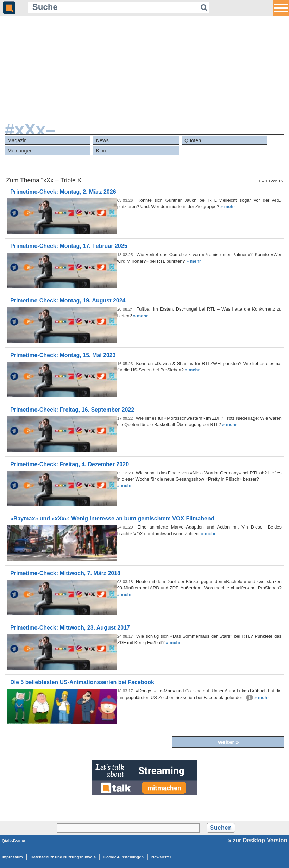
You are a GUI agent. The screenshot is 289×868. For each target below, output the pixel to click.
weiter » (228, 742)
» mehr (228, 207)
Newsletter (161, 857)
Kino (101, 151)
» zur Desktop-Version (258, 840)
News (102, 140)
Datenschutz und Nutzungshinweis (63, 857)
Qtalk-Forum (14, 841)
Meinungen (20, 151)
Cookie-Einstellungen (124, 857)
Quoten (193, 140)
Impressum (12, 857)
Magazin (17, 140)
